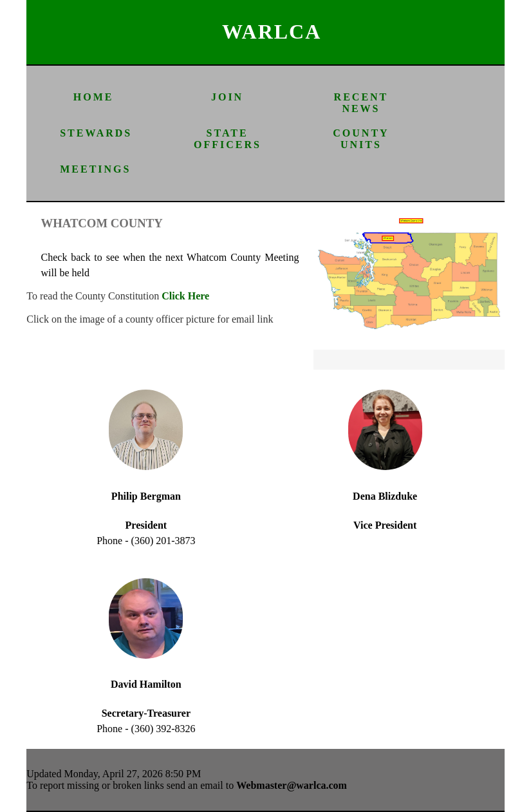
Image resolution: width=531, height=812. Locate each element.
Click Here (185, 296)
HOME (94, 97)
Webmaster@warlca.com (292, 785)
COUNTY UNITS (361, 139)
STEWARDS (96, 133)
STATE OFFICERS (228, 139)
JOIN (227, 97)
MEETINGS (95, 169)
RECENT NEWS (361, 103)
